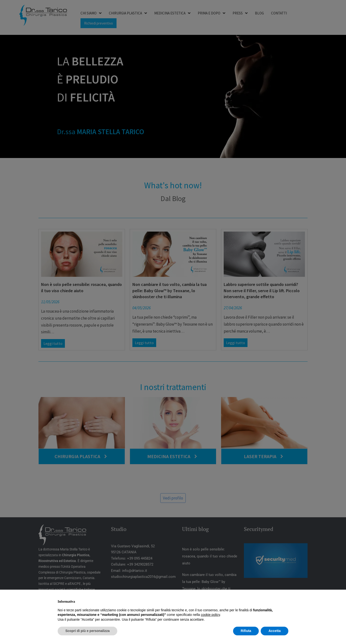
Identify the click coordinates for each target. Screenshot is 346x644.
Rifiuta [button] (246, 631)
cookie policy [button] (210, 615)
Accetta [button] (275, 631)
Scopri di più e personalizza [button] (87, 631)
